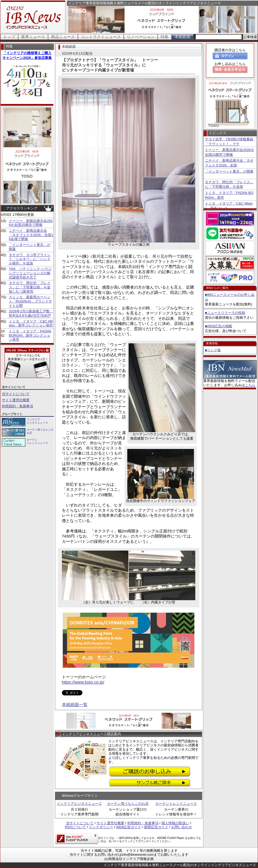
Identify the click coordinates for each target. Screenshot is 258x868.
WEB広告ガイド (129, 827)
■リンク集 (213, 350)
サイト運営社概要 (16, 400)
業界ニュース (33, 37)
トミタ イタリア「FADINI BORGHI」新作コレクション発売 (30, 335)
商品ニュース (63, 37)
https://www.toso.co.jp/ (83, 682)
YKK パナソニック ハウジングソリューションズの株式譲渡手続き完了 (30, 273)
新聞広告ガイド (156, 827)
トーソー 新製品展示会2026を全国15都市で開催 (31, 223)
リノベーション (141, 37)
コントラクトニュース (101, 37)
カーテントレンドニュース (176, 804)
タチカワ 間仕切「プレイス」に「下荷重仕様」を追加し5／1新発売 (30, 287)
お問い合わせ (182, 827)
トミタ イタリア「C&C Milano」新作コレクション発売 (31, 323)
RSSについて (75, 827)
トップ (9, 37)
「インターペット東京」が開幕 (229, 171)
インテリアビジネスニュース (79, 804)
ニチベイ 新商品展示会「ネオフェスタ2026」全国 (229, 163)
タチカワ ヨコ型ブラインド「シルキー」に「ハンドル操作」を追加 (30, 259)
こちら (250, 385)
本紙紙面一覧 (75, 705)
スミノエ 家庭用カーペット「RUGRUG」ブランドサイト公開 (30, 301)
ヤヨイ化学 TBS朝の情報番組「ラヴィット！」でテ (229, 142)
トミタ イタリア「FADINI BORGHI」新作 (229, 195)
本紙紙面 (182, 37)
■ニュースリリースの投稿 (225, 313)
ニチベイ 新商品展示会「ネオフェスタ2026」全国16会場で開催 (31, 235)
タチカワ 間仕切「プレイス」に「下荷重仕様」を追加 (229, 184)
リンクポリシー (101, 827)
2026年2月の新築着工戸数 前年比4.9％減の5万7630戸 (31, 313)
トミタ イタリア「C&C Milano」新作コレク (229, 206)
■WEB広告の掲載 (219, 326)
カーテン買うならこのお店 (128, 804)
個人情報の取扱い (175, 823)
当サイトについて (16, 394)
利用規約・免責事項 (17, 406)
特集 (165, 37)
